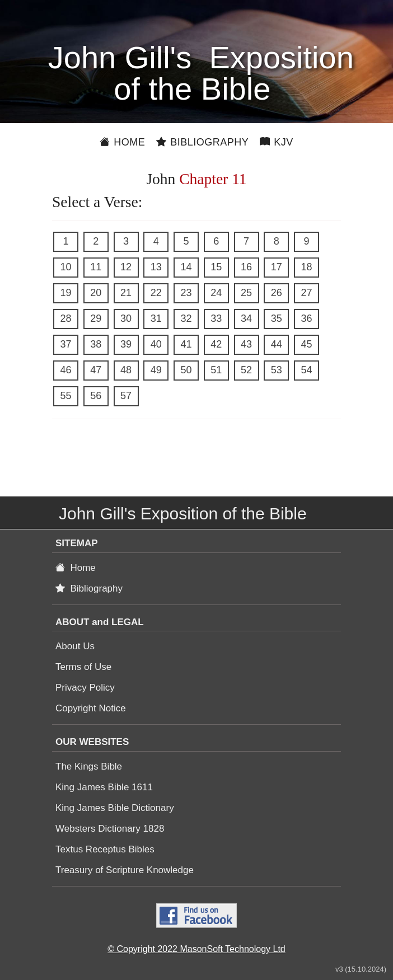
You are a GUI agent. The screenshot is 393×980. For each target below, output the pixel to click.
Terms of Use (83, 667)
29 (96, 318)
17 (277, 267)
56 (96, 396)
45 (306, 344)
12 (126, 267)
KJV (277, 142)
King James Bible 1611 (104, 787)
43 (246, 344)
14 (186, 267)
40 (156, 344)
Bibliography (202, 142)
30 (126, 318)
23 (186, 293)
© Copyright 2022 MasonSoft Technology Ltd (196, 949)
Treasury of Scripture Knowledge (125, 870)
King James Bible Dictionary (115, 808)
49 (156, 370)
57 (126, 396)
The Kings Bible (89, 766)
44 (277, 344)
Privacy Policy (85, 688)
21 (126, 293)
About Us (75, 646)
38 (96, 344)
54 (306, 370)
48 (126, 370)
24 (216, 293)
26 (277, 293)
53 (277, 370)
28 (65, 318)
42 (216, 344)
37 (65, 344)
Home (122, 142)
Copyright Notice (91, 708)
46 (65, 370)
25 (246, 293)
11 (96, 267)
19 (65, 293)
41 (186, 344)
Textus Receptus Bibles (105, 849)
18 (306, 267)
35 (277, 318)
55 (65, 396)
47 (96, 370)
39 (126, 344)
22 (156, 293)
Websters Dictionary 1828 (110, 829)
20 (96, 293)
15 (216, 267)
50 (186, 370)
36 (306, 318)
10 (65, 267)
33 (216, 318)
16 (246, 267)
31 (156, 318)
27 (306, 293)
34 (246, 318)
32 (186, 318)
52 (246, 370)
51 (216, 370)
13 (156, 267)
